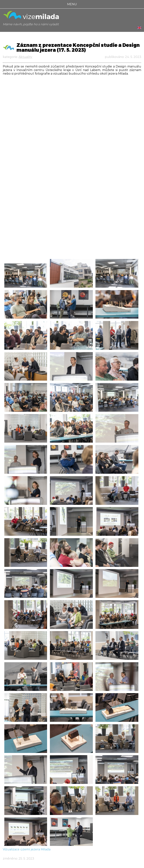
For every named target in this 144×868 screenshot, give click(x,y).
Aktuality (25, 57)
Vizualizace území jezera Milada (27, 849)
